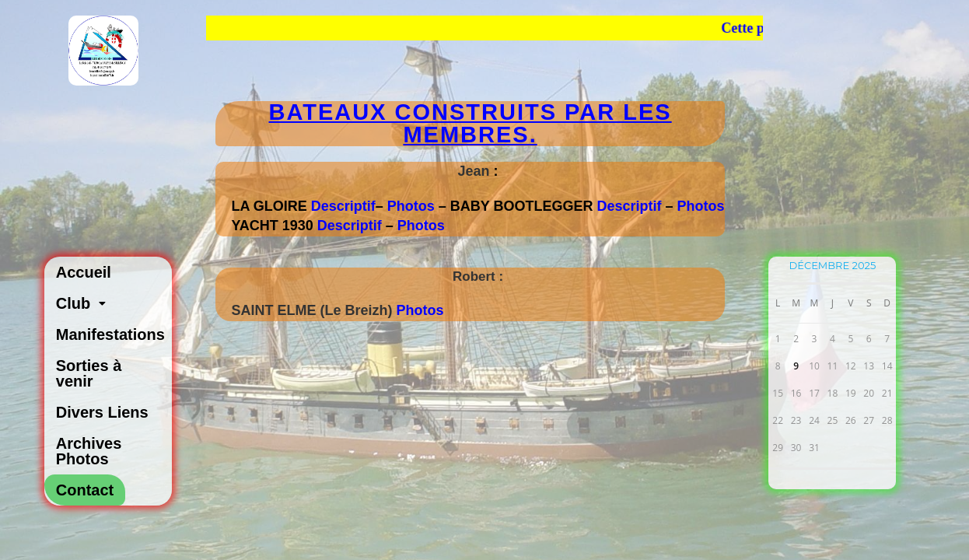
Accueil (84, 272)
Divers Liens (102, 412)
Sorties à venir (89, 373)
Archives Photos (89, 451)
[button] (108, 303)
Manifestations (110, 334)
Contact (85, 490)
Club (85, 303)
